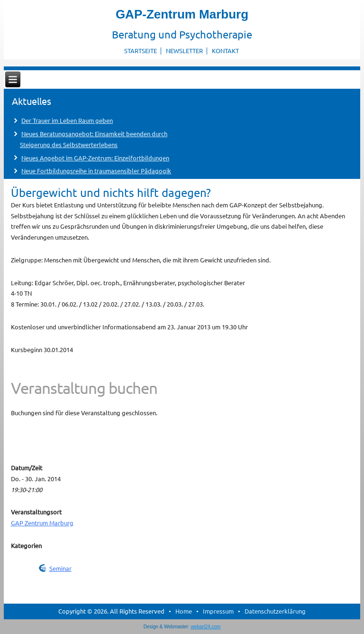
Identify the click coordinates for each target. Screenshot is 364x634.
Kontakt (225, 51)
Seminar (60, 568)
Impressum (218, 611)
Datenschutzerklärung (275, 611)
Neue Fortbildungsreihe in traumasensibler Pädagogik (96, 171)
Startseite (141, 51)
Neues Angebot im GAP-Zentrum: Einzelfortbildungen (95, 158)
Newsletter (184, 51)
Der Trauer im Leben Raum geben (67, 120)
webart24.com (206, 627)
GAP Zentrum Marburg (42, 523)
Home (184, 611)
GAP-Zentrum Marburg (182, 14)
